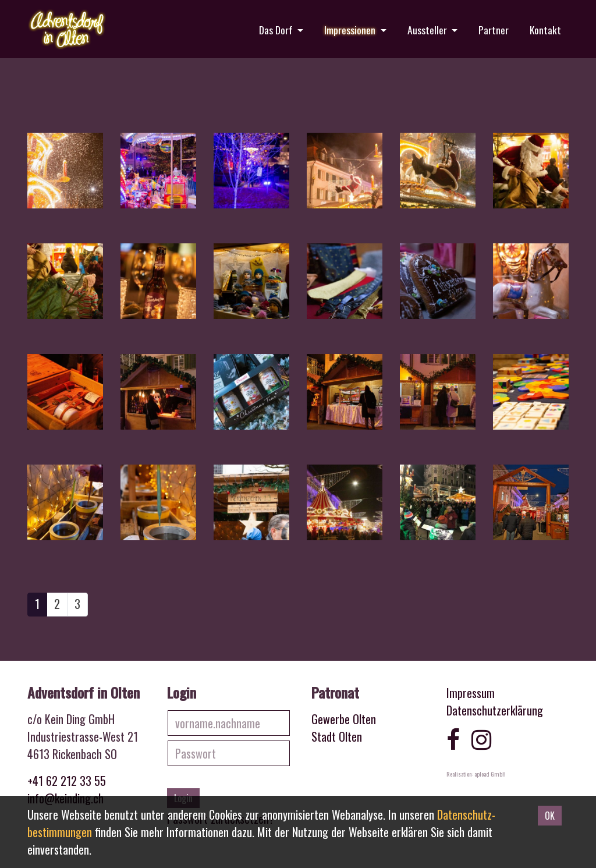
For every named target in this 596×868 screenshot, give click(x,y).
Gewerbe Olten (344, 719)
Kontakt (545, 30)
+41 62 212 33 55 (67, 781)
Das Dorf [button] (277, 30)
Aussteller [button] (428, 30)
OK (550, 816)
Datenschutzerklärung (495, 710)
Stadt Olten (337, 736)
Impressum (471, 693)
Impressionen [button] (351, 30)
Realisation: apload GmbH (476, 774)
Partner (494, 30)
